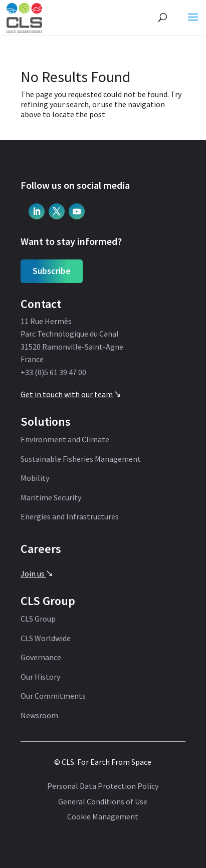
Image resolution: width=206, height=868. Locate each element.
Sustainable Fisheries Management (81, 459)
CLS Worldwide (46, 639)
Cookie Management (103, 817)
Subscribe (52, 271)
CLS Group (38, 619)
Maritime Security (51, 498)
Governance (41, 658)
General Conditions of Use (103, 802)
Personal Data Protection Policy (103, 786)
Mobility (35, 478)
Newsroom (39, 716)
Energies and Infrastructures (70, 517)
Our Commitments (53, 696)
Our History (40, 677)
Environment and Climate (65, 440)
